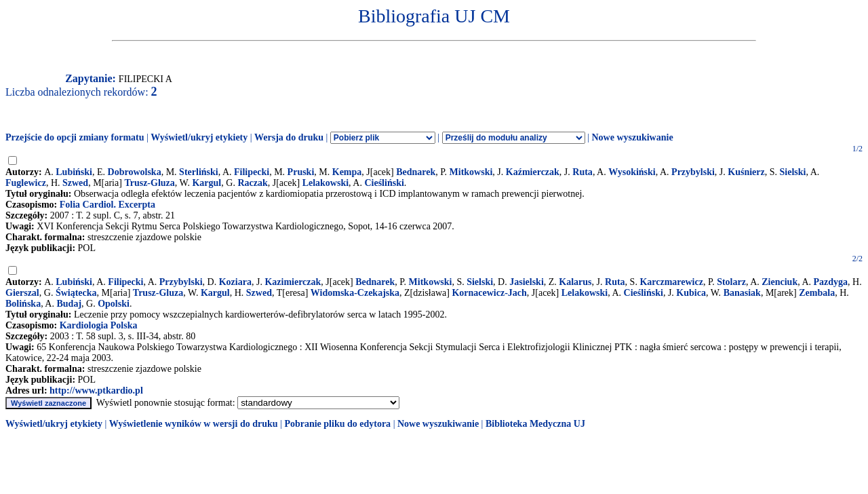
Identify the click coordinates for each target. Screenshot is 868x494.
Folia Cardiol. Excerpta (107, 205)
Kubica (691, 293)
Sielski (793, 172)
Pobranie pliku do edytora (337, 424)
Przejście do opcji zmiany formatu (75, 137)
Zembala (817, 293)
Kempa (347, 172)
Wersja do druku (289, 137)
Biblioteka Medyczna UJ (535, 424)
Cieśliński (384, 183)
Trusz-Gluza (149, 183)
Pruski (301, 172)
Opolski (114, 304)
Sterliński (199, 172)
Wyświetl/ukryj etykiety (199, 137)
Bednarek (416, 172)
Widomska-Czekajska (355, 293)
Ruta (583, 172)
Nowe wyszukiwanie (632, 137)
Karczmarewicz (671, 282)
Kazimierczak (293, 282)
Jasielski (527, 282)
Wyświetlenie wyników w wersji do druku (194, 424)
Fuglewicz (26, 183)
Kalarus (575, 282)
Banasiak (742, 293)
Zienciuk (780, 282)
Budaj (69, 304)
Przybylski (693, 172)
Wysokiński (632, 172)
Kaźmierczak (533, 172)
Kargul (206, 183)
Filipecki (252, 172)
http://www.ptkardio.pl (96, 391)
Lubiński (74, 172)
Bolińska (23, 304)
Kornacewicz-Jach (489, 293)
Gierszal (22, 293)
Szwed (75, 183)
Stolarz (731, 282)
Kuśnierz (746, 172)
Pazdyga (831, 282)
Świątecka (76, 293)
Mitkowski (471, 172)
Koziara (235, 282)
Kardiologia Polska (99, 325)
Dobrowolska (135, 172)
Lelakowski (325, 183)
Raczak (252, 183)
